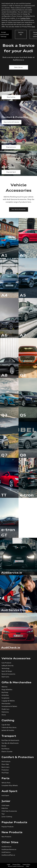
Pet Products (6, 761)
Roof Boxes (5, 749)
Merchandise (6, 703)
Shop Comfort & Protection (11, 122)
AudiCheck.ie (6, 852)
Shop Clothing (11, 97)
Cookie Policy (26, 864)
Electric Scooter (7, 751)
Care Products (6, 663)
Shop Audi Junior (11, 147)
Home (4, 715)
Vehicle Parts (6, 783)
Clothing (8, 720)
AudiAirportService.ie (9, 849)
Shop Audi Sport (11, 172)
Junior (6, 801)
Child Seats (5, 805)
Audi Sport (9, 791)
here (33, 27)
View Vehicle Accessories (18, 209)
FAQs (28, 866)
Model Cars (5, 709)
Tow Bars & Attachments (10, 743)
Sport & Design (7, 671)
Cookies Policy (25, 18)
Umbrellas (5, 695)
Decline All (21, 33)
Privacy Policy (16, 864)
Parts (6, 778)
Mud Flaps (5, 773)
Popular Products (14, 822)
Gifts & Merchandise (16, 682)
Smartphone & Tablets (9, 706)
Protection (5, 770)
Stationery (5, 712)
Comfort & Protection (18, 757)
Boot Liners (5, 767)
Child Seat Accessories (9, 811)
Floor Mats (5, 764)
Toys (3, 814)
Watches (4, 687)
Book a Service (18, 67)
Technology (5, 668)
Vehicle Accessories (16, 658)
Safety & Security (7, 666)
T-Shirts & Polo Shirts (9, 727)
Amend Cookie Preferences (16, 866)
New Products (12, 832)
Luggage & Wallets (8, 701)
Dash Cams (5, 677)
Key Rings (5, 692)
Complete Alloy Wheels (10, 785)
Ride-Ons (5, 808)
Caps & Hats (6, 725)
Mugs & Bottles (7, 689)
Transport (9, 736)
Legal (9, 864)
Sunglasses (5, 698)
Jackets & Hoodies (8, 730)
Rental (4, 746)
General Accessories (8, 674)
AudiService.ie (6, 847)
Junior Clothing (7, 817)
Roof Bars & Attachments (10, 740)
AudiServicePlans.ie (8, 855)
